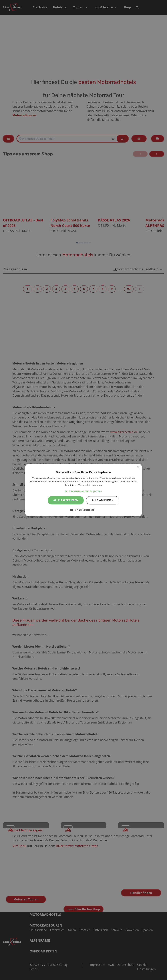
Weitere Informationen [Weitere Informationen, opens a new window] (90, 485)
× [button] (138, 468)
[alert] (83, 490)
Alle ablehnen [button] (103, 500)
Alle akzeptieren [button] (66, 500)
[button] (84, 491)
